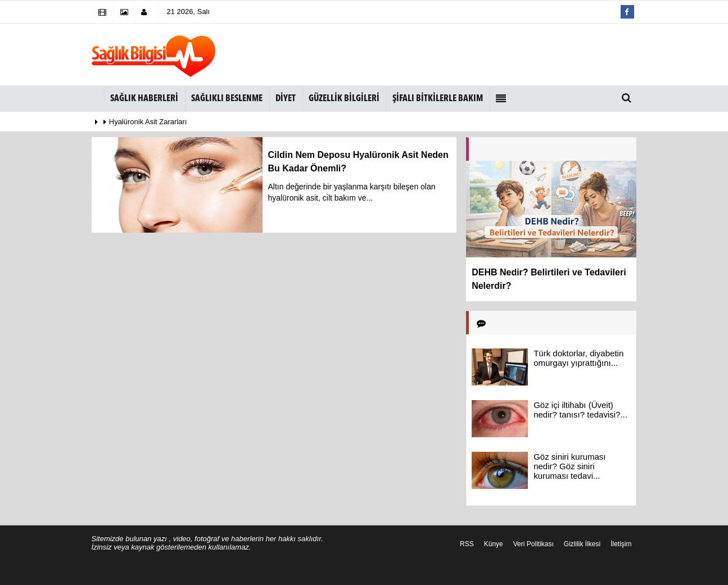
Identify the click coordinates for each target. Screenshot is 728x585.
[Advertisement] (437, 55)
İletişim (621, 544)
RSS (467, 544)
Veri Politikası (533, 544)
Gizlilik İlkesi (582, 544)
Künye (494, 544)
